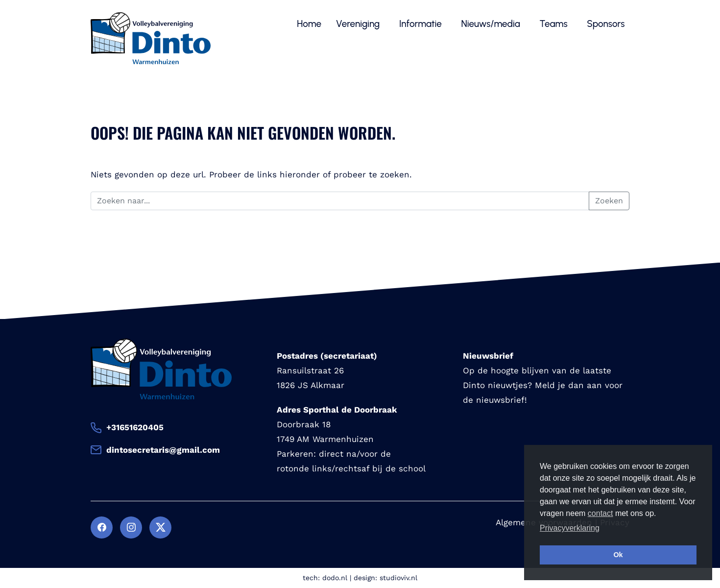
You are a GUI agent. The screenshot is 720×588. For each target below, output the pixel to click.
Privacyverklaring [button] (570, 528)
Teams (555, 24)
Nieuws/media (492, 24)
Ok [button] (618, 555)
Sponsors (607, 24)
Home (309, 24)
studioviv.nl (398, 578)
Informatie (422, 24)
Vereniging (359, 24)
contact (600, 513)
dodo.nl (335, 578)
